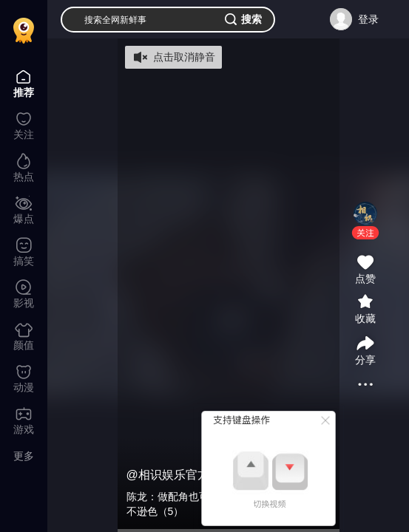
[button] (365, 233)
